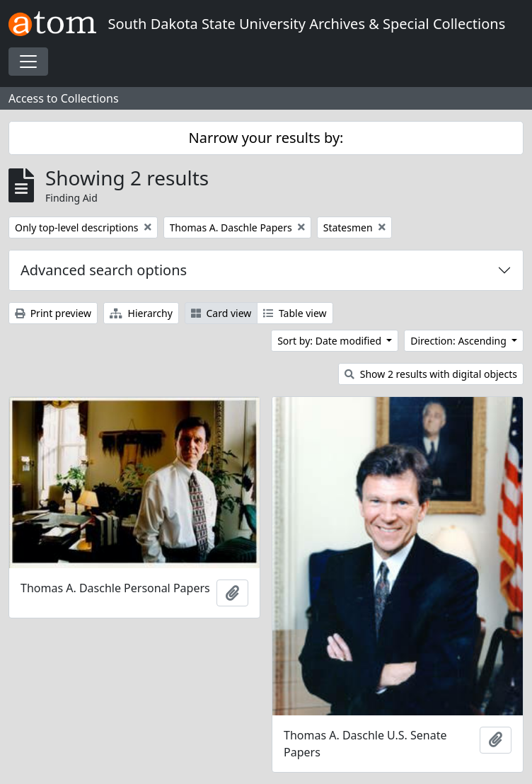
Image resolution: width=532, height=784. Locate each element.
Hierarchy (141, 313)
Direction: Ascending (459, 341)
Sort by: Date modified (331, 341)
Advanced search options (104, 270)
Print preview (53, 313)
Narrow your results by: (266, 138)
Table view (295, 313)
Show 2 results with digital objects (431, 374)
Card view (221, 313)
